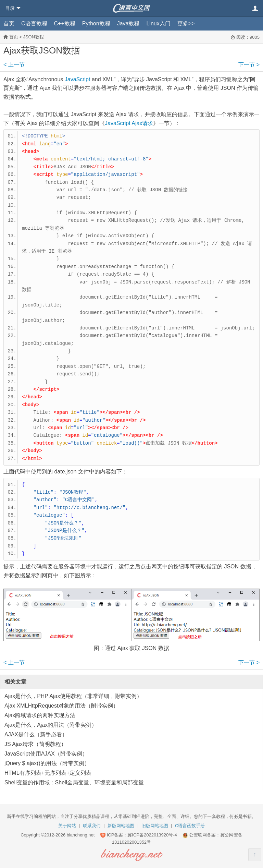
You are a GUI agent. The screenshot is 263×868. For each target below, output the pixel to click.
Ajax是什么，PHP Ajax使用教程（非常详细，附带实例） (73, 696)
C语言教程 (34, 23)
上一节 (14, 65)
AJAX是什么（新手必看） (36, 734)
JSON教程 (33, 37)
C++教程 (65, 23)
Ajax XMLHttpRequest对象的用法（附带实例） (61, 706)
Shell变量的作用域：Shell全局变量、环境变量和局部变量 (74, 782)
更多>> (186, 23)
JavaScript (78, 79)
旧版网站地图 (155, 826)
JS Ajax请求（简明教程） (35, 744)
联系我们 (92, 826)
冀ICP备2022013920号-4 (152, 835)
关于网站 (67, 826)
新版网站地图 (121, 826)
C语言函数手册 (190, 826)
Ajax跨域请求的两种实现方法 (40, 715)
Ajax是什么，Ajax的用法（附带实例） (51, 725)
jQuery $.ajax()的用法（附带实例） (47, 763)
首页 (9, 23)
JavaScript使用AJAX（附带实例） (46, 754)
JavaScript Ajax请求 (129, 123)
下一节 (249, 65)
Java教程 (128, 23)
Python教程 (96, 23)
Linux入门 (158, 23)
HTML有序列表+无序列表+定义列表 (48, 773)
